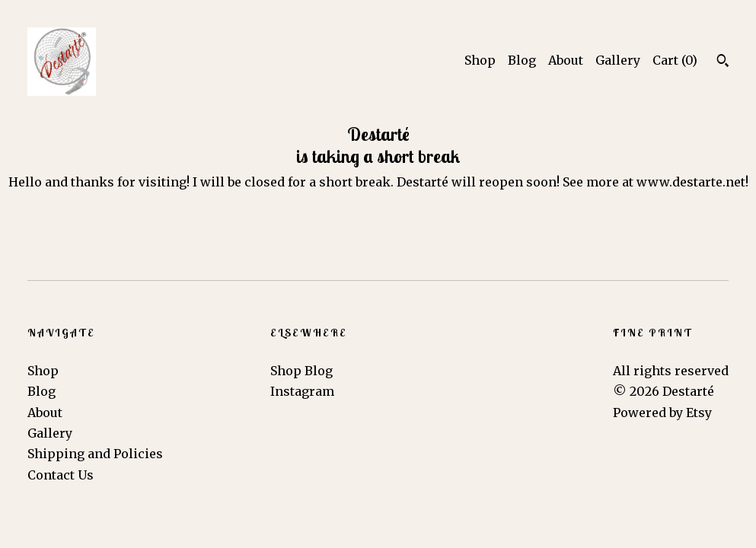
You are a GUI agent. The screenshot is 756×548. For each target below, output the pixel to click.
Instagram (302, 391)
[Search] (723, 62)
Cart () (675, 60)
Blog (522, 60)
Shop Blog (301, 371)
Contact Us (61, 475)
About (566, 60)
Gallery (618, 60)
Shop (480, 60)
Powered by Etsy (662, 413)
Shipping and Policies (95, 454)
